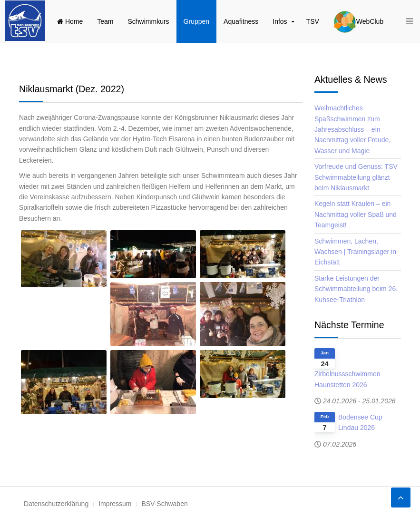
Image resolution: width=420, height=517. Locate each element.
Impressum (115, 504)
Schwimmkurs (148, 21)
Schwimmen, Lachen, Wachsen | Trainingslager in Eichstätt (355, 252)
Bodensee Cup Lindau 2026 (360, 422)
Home (70, 21)
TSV (313, 21)
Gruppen (196, 21)
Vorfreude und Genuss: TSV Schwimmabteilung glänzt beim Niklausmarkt (356, 177)
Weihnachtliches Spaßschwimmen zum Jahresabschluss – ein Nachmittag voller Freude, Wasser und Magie (352, 129)
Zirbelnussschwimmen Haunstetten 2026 (347, 379)
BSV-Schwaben (164, 504)
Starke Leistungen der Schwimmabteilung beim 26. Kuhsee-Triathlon (356, 289)
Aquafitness (241, 21)
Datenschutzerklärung (56, 504)
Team (105, 21)
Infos (280, 21)
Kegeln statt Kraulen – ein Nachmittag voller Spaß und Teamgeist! (356, 214)
